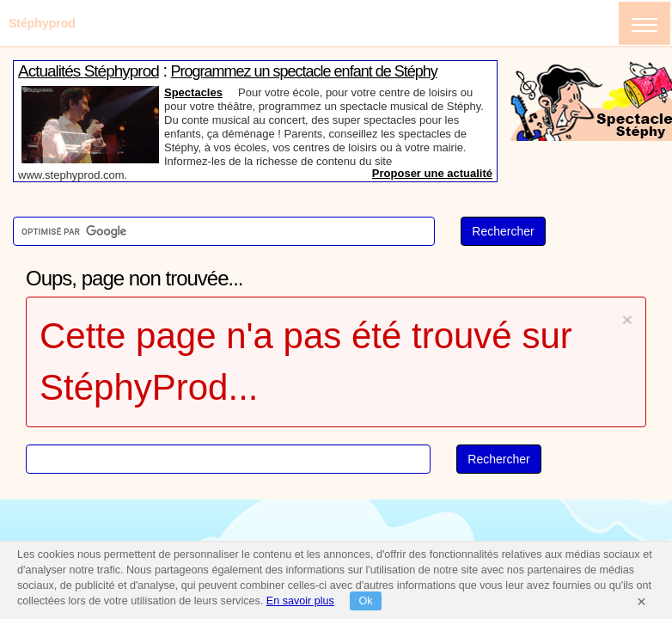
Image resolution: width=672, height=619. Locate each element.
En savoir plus (300, 601)
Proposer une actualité (432, 173)
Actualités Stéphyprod (89, 71)
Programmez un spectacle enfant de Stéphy (304, 71)
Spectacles (193, 92)
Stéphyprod (42, 23)
